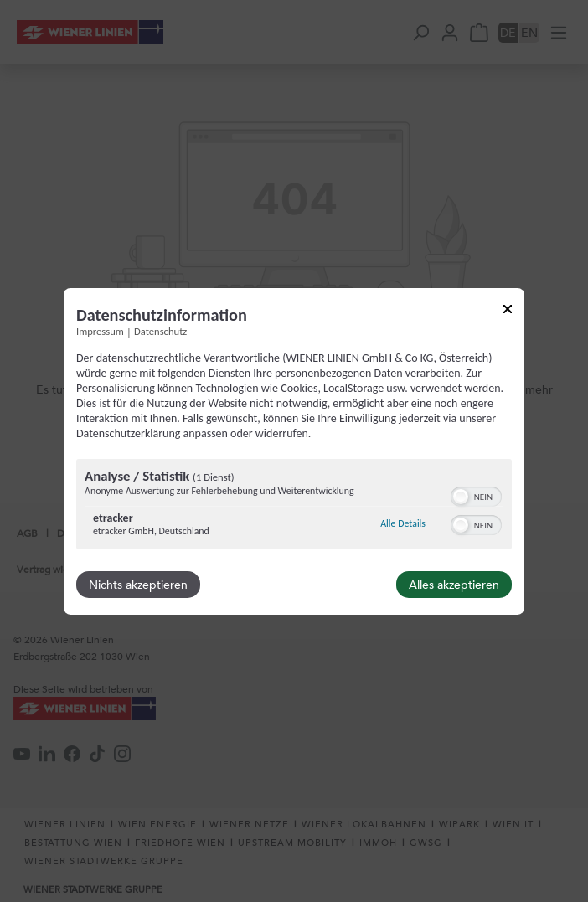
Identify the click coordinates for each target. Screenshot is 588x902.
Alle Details (403, 523)
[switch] (476, 495)
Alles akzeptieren (454, 585)
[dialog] (294, 451)
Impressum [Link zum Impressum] (100, 330)
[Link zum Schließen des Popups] (508, 311)
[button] (461, 497)
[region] (294, 506)
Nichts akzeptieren (138, 585)
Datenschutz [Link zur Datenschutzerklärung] (160, 330)
